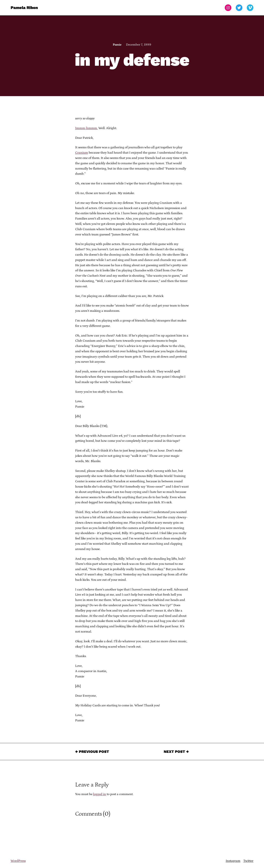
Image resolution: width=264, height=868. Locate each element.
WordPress (18, 861)
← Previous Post (92, 752)
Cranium (82, 153)
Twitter (248, 861)
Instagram (233, 861)
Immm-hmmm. (86, 128)
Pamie (117, 45)
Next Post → (176, 752)
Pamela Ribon (24, 8)
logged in (100, 794)
